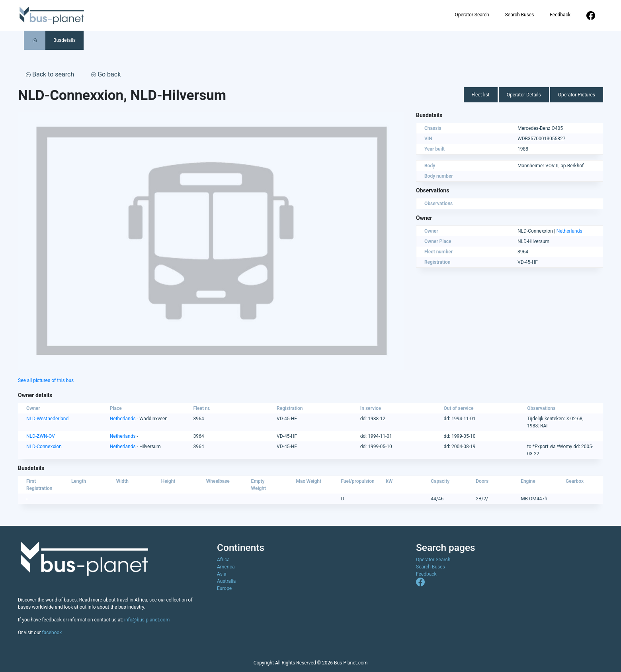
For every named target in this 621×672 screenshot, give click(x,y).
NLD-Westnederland (47, 419)
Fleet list (481, 95)
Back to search (50, 74)
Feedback (560, 15)
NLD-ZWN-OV (41, 436)
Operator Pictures (577, 95)
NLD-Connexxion (44, 447)
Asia (222, 574)
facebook (52, 633)
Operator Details (524, 95)
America (226, 567)
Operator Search (472, 15)
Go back (106, 74)
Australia (226, 581)
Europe (224, 588)
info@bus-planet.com (147, 620)
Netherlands (569, 231)
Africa (223, 560)
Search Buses (520, 15)
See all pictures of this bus (46, 380)
